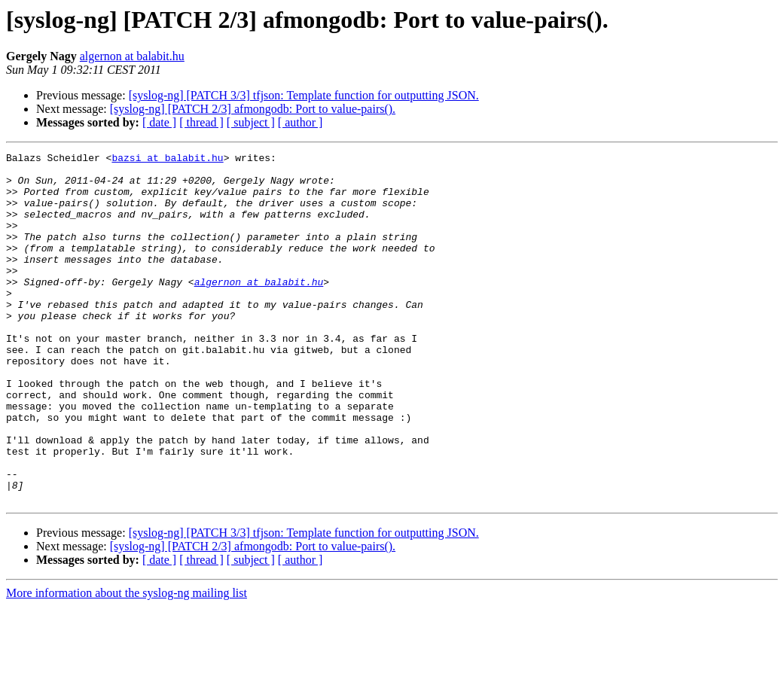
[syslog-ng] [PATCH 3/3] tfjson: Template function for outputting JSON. (304, 95)
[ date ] (159, 122)
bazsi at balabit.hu (167, 160)
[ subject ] (251, 122)
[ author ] (300, 122)
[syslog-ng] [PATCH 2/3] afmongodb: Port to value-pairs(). (253, 109)
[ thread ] (201, 122)
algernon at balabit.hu (132, 56)
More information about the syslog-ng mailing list (127, 663)
